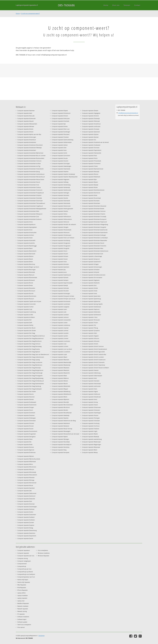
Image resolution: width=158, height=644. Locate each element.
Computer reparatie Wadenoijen (91, 442)
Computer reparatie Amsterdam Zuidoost (29, 219)
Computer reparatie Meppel (60, 389)
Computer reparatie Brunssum (26, 291)
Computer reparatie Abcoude (26, 116)
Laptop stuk (21, 601)
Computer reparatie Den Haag (26, 333)
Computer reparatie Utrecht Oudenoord (94, 360)
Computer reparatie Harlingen (60, 193)
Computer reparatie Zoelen (25, 512)
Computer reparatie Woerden (26, 477)
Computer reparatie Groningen (61, 163)
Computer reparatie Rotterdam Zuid (92, 254)
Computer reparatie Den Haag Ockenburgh (30, 373)
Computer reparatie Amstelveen (27, 142)
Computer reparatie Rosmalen (91, 201)
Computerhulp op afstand (25, 572)
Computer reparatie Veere (90, 389)
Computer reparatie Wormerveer (27, 483)
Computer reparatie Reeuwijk (91, 172)
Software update (22, 622)
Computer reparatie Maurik (60, 384)
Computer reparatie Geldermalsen (62, 142)
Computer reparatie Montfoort (61, 407)
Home (18, 13)
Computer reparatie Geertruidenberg (62, 140)
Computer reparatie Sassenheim (91, 262)
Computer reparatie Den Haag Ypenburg (29, 386)
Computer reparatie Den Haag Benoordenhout (31, 336)
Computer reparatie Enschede (60, 121)
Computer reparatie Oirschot (90, 116)
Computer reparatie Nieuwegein (61, 431)
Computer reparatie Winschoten (27, 467)
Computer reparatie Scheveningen (92, 267)
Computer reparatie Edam (25, 439)
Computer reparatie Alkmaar (26, 126)
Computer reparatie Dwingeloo (26, 437)
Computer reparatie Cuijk (25, 309)
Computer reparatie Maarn (60, 357)
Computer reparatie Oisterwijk (91, 118)
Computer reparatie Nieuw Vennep (62, 429)
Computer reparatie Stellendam (91, 312)
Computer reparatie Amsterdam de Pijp (29, 166)
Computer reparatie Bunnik (25, 293)
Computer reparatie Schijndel (91, 272)
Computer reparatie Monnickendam (62, 405)
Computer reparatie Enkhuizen (61, 118)
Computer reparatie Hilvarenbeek (61, 230)
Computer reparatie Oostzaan (91, 129)
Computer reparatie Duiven (25, 429)
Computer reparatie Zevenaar (26, 504)
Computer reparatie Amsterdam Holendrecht (30, 169)
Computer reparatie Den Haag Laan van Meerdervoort (33, 354)
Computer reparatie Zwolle (25, 538)
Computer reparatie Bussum (26, 299)
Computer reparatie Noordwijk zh (62, 444)
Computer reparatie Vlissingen (91, 418)
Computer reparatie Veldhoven (91, 394)
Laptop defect (21, 593)
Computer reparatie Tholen (90, 323)
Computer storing (23, 558)
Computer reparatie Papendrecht (92, 150)
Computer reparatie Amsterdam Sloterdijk (30, 198)
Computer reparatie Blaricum (26, 275)
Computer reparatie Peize (89, 156)
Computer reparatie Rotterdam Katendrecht (95, 232)
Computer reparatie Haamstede (61, 169)
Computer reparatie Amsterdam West (28, 211)
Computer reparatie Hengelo (60, 227)
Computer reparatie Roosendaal (91, 198)
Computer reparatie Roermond (91, 193)
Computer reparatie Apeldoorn (26, 224)
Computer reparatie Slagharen (91, 280)
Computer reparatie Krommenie (61, 301)
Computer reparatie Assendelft (26, 240)
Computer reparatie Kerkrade (60, 288)
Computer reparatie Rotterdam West (93, 248)
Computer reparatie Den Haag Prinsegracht (30, 376)
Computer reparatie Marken (60, 381)
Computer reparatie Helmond (60, 222)
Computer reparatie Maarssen (60, 360)
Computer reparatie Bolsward (26, 280)
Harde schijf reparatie (24, 582)
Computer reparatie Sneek (90, 291)
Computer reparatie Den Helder (27, 391)
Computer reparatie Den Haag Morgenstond (30, 370)
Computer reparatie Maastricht (61, 373)
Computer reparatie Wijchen (26, 456)
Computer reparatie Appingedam (27, 227)
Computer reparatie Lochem (60, 346)
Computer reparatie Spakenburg (91, 299)
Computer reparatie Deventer (26, 397)
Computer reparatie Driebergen (27, 418)
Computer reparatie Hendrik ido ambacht (64, 224)
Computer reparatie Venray (90, 402)
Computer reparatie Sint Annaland (92, 277)
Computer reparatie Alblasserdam (27, 124)
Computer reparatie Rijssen (90, 182)
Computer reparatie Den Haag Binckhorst (29, 341)
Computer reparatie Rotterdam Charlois (94, 214)
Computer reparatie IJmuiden (60, 264)
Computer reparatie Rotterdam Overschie (94, 246)
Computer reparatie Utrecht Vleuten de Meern (95, 368)
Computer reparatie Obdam (90, 111)
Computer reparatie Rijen (89, 179)
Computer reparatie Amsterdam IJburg (29, 172)
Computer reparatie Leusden (60, 333)
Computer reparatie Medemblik (61, 386)
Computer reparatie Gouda (60, 158)
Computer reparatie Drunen (26, 426)
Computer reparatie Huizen (60, 259)
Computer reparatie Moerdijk (60, 402)
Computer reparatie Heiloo (60, 214)
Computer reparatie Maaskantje (61, 365)
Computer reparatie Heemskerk (61, 201)
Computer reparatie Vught (90, 431)
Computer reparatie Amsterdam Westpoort (30, 214)
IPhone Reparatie (22, 590)
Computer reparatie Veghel (90, 391)
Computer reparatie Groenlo (60, 161)
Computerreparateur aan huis (26, 577)
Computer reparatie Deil (24, 320)
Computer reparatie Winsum (26, 469)
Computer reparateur (24, 550)
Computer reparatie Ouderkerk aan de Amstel (95, 142)
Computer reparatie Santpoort (91, 259)
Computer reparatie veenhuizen (91, 386)
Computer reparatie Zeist (25, 501)
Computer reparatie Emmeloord (61, 113)
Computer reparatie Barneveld (26, 254)
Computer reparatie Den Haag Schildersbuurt (31, 381)
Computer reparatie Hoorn (60, 251)
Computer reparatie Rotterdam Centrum (94, 211)
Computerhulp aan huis (24, 569)
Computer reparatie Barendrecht (27, 251)
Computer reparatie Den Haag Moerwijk (29, 368)
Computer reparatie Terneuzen (91, 320)
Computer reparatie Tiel (89, 325)
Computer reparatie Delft (25, 323)
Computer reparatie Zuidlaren (26, 520)
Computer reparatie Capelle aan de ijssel (29, 301)
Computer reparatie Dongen (26, 407)
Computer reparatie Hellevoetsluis (62, 219)
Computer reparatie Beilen (25, 262)
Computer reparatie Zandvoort (26, 496)
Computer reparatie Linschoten (61, 341)
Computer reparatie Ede (24, 442)
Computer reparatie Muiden (60, 410)
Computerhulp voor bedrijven (26, 574)
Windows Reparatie (43, 556)
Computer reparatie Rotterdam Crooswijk (94, 216)
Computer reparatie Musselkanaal (62, 413)
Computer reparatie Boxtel (25, 283)
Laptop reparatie (22, 598)
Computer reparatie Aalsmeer (26, 111)
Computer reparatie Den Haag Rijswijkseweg (30, 378)
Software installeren (23, 617)
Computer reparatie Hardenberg (61, 185)
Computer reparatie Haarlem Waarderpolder (65, 177)
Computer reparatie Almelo (25, 129)
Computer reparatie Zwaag (25, 528)
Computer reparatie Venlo (90, 399)
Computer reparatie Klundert (60, 291)
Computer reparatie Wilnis (25, 464)
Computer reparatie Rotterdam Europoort (94, 219)
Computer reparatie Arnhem (26, 235)
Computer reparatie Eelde (25, 444)
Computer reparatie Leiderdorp (61, 325)
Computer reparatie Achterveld (26, 118)
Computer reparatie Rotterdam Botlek (93, 209)
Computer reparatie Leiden (60, 323)
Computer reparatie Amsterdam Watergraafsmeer (32, 209)
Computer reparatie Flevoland (61, 134)
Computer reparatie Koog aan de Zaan (63, 296)
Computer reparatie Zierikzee (26, 509)
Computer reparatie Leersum (60, 317)
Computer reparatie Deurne (25, 394)
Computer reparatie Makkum (60, 378)
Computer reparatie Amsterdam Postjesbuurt (31, 193)
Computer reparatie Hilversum (61, 232)
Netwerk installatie (23, 606)
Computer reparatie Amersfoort (27, 140)
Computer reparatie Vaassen (90, 370)
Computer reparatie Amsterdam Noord (29, 182)
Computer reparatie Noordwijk (61, 442)
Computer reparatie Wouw (25, 485)
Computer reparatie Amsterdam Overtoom (30, 190)
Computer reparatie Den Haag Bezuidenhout (30, 338)
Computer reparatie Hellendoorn (61, 216)
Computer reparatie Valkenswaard (92, 376)
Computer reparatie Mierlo (60, 397)
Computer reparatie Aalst (25, 113)
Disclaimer (42, 636)
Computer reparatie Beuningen (26, 270)
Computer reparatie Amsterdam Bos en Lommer (31, 156)
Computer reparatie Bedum (25, 256)
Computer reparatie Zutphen (26, 525)
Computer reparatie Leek (59, 312)
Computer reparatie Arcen (25, 230)
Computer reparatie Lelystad (60, 328)
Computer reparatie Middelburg (61, 391)
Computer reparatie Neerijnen (60, 426)
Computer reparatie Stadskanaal (91, 307)
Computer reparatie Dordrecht (26, 413)
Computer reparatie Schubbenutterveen (94, 275)
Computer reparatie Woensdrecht (27, 475)
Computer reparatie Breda (25, 285)
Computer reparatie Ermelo (60, 126)
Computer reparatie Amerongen (27, 137)
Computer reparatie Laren (59, 309)
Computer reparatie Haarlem (60, 172)
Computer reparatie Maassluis (60, 370)
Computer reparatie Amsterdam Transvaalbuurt (31, 203)
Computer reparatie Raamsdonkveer (93, 169)
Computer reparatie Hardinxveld (61, 190)
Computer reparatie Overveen (91, 148)
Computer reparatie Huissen (60, 256)
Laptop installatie (23, 595)
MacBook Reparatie (23, 603)
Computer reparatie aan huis (26, 556)
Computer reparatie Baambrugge (27, 246)
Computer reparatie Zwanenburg (27, 530)
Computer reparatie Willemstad (27, 461)
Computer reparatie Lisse (59, 344)
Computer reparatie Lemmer (60, 330)
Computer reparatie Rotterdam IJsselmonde (95, 230)
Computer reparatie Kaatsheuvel (61, 275)
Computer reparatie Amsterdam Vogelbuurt (30, 206)
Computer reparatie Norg (59, 450)
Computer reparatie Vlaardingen (91, 413)
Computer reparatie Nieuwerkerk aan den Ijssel (65, 434)
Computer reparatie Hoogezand (61, 246)
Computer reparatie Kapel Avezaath (62, 283)
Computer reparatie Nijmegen (60, 439)
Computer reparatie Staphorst (91, 309)
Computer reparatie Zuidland (26, 517)
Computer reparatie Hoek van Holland (63, 238)
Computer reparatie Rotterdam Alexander (94, 206)
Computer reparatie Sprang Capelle (92, 304)
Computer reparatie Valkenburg (91, 373)
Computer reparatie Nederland (61, 423)
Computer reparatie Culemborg (27, 312)
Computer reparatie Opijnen (90, 134)
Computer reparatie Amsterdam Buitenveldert (31, 158)
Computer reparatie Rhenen (90, 174)
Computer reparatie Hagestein (61, 179)
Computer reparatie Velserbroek (91, 397)
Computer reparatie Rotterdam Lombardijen (95, 238)
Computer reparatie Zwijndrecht (27, 536)
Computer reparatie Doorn (25, 410)
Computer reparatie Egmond (26, 450)
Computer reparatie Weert (90, 450)
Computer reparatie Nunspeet (60, 452)
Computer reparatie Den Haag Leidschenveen (31, 357)
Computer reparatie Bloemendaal (27, 277)
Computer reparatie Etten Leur (61, 129)
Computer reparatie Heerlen (60, 211)
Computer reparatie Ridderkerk (91, 177)
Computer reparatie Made (59, 376)
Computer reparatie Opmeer (90, 137)
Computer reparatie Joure (59, 272)
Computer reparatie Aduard (25, 121)
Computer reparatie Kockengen (61, 293)
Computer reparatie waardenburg (92, 439)
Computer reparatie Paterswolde (92, 153)
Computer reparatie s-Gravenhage (92, 256)
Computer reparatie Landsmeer (61, 304)
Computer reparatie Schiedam (91, 270)
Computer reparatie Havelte (60, 198)
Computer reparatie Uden (89, 333)
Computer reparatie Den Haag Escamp (29, 349)
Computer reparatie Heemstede (61, 203)
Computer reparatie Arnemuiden (27, 232)
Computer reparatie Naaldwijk (61, 415)
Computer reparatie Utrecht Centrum (93, 346)
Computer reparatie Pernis (90, 158)
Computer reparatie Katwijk (60, 285)
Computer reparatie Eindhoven (26, 452)
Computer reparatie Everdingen (61, 132)
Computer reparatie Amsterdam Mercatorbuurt (31, 177)
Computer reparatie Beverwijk (26, 272)
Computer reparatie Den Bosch (26, 328)
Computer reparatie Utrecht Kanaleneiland (94, 349)
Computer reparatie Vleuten (90, 415)
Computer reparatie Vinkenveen (91, 407)
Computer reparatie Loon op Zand (62, 349)
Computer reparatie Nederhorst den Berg (64, 421)
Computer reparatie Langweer (60, 307)
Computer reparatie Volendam (91, 421)
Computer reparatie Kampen (60, 280)
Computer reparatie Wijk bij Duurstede (29, 459)
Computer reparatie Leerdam (60, 315)
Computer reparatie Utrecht (90, 344)
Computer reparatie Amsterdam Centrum (29, 161)
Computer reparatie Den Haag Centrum (29, 344)
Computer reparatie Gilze (59, 148)
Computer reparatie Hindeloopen (61, 235)
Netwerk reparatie (23, 609)
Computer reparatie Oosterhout (91, 124)
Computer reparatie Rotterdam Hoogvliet (94, 227)
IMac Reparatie (22, 585)
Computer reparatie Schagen (90, 264)
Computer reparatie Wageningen (92, 444)
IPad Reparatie (22, 588)
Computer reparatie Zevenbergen (27, 507)
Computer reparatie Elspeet (60, 111)
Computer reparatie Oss (89, 140)
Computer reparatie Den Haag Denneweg (29, 346)
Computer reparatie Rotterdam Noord (93, 243)
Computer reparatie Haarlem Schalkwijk (63, 174)
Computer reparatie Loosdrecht (61, 352)
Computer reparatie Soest (89, 293)
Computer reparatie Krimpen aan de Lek (63, 299)
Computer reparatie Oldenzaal (91, 121)
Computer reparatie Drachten (26, 415)
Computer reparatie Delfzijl (25, 325)
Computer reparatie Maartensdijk (61, 362)
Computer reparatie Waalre (90, 434)
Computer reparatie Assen (25, 238)
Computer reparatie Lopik (59, 354)
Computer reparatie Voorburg (91, 423)
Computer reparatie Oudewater (91, 145)
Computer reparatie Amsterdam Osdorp (29, 187)
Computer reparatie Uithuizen (91, 341)
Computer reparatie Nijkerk (60, 437)
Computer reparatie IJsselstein (60, 267)
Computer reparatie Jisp (59, 270)
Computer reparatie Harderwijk (61, 187)
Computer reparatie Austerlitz (26, 243)
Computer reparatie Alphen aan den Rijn (29, 134)
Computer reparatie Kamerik (60, 277)
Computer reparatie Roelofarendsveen (93, 190)
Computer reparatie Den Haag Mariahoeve (30, 365)
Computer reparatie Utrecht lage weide (93, 352)
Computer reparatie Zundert (26, 522)
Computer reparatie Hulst (59, 262)
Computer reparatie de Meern (26, 317)
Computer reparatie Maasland (60, 368)
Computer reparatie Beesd (25, 259)
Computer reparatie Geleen (60, 145)
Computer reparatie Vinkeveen (91, 410)
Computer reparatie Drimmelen (27, 421)
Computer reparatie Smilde (90, 288)
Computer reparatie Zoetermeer (27, 515)
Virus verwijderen (43, 550)
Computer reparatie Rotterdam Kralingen (94, 235)
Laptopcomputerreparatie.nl (27, 5)
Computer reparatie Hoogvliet (60, 248)
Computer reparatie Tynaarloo (91, 330)
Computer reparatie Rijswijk (90, 185)
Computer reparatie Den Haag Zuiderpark (29, 389)
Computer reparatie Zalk (24, 491)
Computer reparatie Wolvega (26, 480)
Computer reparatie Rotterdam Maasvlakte (94, 240)
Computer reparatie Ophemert (91, 132)
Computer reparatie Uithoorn (91, 338)
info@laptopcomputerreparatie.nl (128, 113)
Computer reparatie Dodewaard (27, 402)
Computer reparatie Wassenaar (91, 447)
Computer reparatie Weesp (90, 452)
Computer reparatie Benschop (26, 264)
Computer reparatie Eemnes (26, 447)
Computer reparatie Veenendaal (91, 384)
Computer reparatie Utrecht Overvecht (93, 362)
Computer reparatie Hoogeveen (61, 243)
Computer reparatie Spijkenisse (91, 301)
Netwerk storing (22, 611)
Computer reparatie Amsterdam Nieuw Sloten (31, 179)
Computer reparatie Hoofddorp (61, 240)
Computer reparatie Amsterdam (27, 150)
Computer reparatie (23, 553)
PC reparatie (21, 614)
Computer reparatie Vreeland (90, 429)
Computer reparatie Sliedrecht (91, 283)
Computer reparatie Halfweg (60, 182)
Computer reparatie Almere (25, 132)
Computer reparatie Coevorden (27, 304)
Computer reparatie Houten (60, 254)
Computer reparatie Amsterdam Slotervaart (30, 201)
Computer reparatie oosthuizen (91, 126)
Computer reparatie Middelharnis (61, 394)
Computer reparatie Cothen (25, 307)
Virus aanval (21, 627)
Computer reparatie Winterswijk (27, 472)
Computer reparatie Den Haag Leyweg (29, 360)
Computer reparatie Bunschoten (27, 296)
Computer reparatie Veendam (91, 381)
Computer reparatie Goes (59, 150)
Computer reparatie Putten (90, 166)
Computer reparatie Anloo (25, 222)
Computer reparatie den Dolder (27, 330)
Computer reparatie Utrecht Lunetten (93, 357)
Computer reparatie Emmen (60, 116)
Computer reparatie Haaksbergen (61, 166)
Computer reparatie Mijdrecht (60, 399)
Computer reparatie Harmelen (60, 195)
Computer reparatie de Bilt (25, 315)
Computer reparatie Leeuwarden (61, 320)
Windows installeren (44, 553)
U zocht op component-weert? (30, 13)
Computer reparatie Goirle (59, 153)
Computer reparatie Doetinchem (27, 405)
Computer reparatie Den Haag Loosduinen (30, 362)
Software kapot (22, 619)
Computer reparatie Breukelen (26, 288)
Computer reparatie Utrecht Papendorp (93, 365)
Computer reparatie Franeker (60, 137)
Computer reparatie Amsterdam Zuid (28, 216)
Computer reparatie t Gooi (90, 317)
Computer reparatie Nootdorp (61, 447)
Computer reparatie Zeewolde (26, 499)
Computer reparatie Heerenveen (61, 206)
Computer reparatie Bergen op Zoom (28, 267)
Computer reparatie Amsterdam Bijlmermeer (30, 153)
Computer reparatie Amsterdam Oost (28, 185)
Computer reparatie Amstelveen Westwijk (29, 148)
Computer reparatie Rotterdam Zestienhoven (95, 251)
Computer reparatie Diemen (26, 399)
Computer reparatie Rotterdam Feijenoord (94, 222)
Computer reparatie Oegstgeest (91, 113)
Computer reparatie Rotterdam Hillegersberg (95, 224)
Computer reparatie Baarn (25, 248)
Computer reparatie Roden (90, 187)
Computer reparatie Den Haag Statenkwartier (31, 384)
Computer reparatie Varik (89, 378)
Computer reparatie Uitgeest (90, 336)
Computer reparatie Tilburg (90, 328)
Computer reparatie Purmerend (91, 163)
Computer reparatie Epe (59, 124)
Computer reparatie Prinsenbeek (92, 161)
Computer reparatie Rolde (90, 195)
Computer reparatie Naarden (60, 418)
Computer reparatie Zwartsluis (26, 533)
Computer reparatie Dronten (26, 423)
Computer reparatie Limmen (60, 338)
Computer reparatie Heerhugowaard (62, 209)
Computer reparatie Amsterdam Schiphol (29, 195)
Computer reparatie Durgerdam (27, 434)
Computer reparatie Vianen (90, 405)
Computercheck (22, 564)
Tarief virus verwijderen (24, 625)
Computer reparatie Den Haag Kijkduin (29, 352)
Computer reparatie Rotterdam (91, 203)
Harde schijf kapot (23, 580)
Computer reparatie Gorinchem (61, 156)
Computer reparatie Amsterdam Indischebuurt (31, 174)
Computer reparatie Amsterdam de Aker (29, 163)
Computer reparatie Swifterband (91, 315)
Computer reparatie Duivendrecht (27, 431)
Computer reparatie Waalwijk (90, 437)
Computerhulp (22, 566)
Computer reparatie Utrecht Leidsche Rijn (94, 354)
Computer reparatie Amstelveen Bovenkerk (30, 145)
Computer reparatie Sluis (89, 285)
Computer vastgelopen (24, 561)
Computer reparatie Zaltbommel (27, 493)
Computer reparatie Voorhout (91, 426)
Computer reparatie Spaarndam (91, 296)
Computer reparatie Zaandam (26, 488)
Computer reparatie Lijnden (60, 336)
